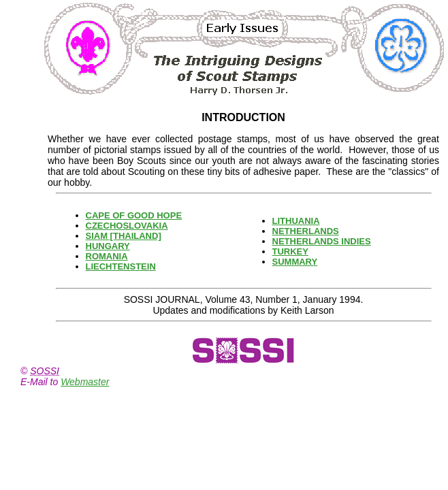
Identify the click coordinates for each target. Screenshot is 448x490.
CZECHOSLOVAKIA (127, 226)
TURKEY (290, 251)
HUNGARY (108, 246)
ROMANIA (107, 256)
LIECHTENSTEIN (121, 266)
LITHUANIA (296, 221)
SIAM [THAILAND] (124, 236)
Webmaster (85, 382)
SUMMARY (295, 262)
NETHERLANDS (306, 231)
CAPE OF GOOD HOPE (134, 215)
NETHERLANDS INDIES (322, 241)
